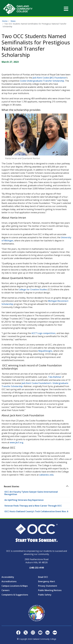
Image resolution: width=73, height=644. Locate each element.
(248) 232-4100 (37, 568)
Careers (6, 590)
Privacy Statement (48, 586)
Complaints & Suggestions (15, 595)
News (13, 21)
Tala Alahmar (55, 377)
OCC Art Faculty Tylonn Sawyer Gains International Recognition (31, 493)
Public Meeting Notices (50, 590)
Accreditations (9, 581)
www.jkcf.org (16, 442)
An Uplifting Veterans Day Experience (24, 500)
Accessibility (8, 577)
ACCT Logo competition (43, 333)
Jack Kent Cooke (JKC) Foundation (49, 78)
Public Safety (45, 595)
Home (5, 21)
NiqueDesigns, (46, 351)
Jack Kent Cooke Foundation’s (37, 383)
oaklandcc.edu (46, 475)
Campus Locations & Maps (15, 586)
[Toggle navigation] (66, 9)
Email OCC (43, 577)
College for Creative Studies (33, 289)
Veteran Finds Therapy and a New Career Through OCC (33, 506)
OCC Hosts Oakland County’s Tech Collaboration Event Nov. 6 (36, 511)
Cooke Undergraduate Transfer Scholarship (42, 81)
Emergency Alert (47, 581)
